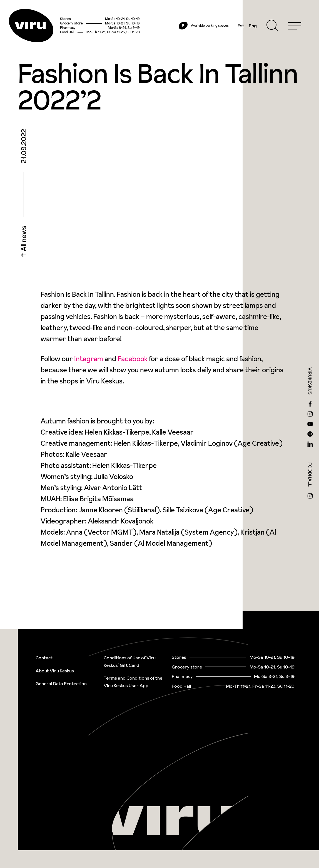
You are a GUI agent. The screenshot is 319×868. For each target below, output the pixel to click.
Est (241, 26)
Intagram (89, 359)
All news (24, 239)
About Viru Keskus (55, 671)
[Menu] (295, 26)
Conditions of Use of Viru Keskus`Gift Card (130, 661)
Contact (44, 658)
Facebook (133, 359)
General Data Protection (61, 684)
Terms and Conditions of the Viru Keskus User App (133, 682)
